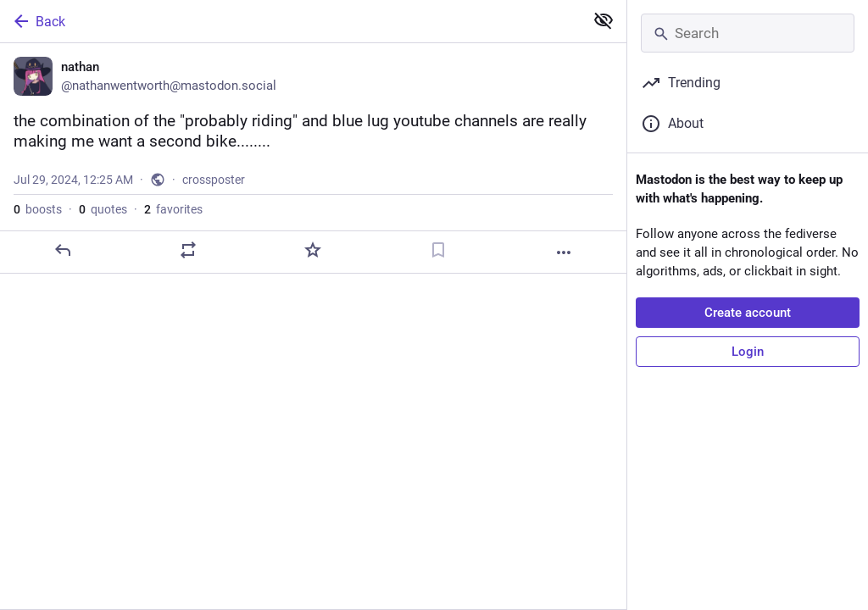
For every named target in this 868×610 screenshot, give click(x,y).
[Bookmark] (438, 250)
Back (38, 21)
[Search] (748, 33)
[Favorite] (313, 250)
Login (748, 352)
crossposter (214, 180)
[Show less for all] (604, 20)
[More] (564, 252)
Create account (748, 313)
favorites (173, 209)
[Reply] (63, 250)
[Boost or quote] (188, 250)
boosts (38, 209)
